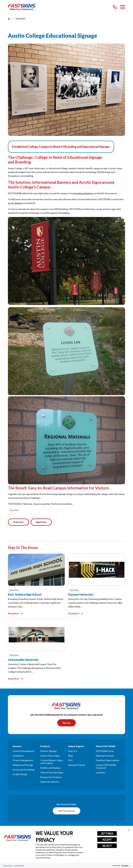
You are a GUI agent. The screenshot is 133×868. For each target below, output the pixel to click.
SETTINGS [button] (107, 834)
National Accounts (105, 756)
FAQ (70, 761)
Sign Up (66, 723)
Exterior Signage (49, 751)
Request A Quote (77, 765)
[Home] (22, 7)
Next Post (42, 522)
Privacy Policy (8, 865)
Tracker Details (19, 865)
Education (14, 510)
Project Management (23, 761)
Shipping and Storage (23, 765)
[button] (129, 830)
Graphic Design (20, 775)
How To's (73, 751)
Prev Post (19, 522)
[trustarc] (125, 865)
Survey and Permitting (24, 770)
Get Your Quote (66, 811)
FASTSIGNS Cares (105, 751)
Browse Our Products (51, 777)
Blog (70, 756)
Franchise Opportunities (108, 761)
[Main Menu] (123, 7)
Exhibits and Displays (51, 768)
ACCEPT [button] (107, 840)
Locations (101, 773)
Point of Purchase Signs (52, 773)
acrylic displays (15, 203)
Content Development (23, 751)
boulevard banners (85, 193)
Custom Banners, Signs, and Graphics (52, 762)
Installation (18, 756)
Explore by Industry (50, 782)
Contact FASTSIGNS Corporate (106, 767)
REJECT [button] (107, 846)
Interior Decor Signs (50, 756)
